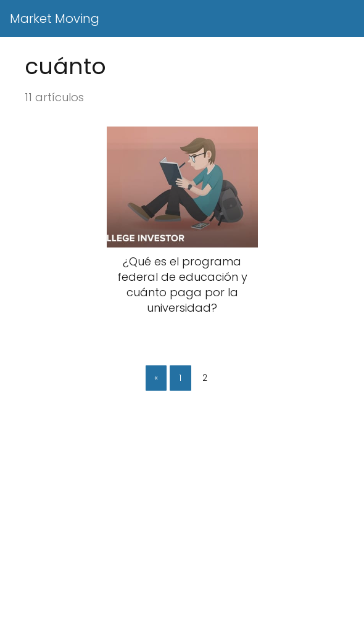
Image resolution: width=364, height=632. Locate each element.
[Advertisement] (182, 541)
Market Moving (55, 19)
